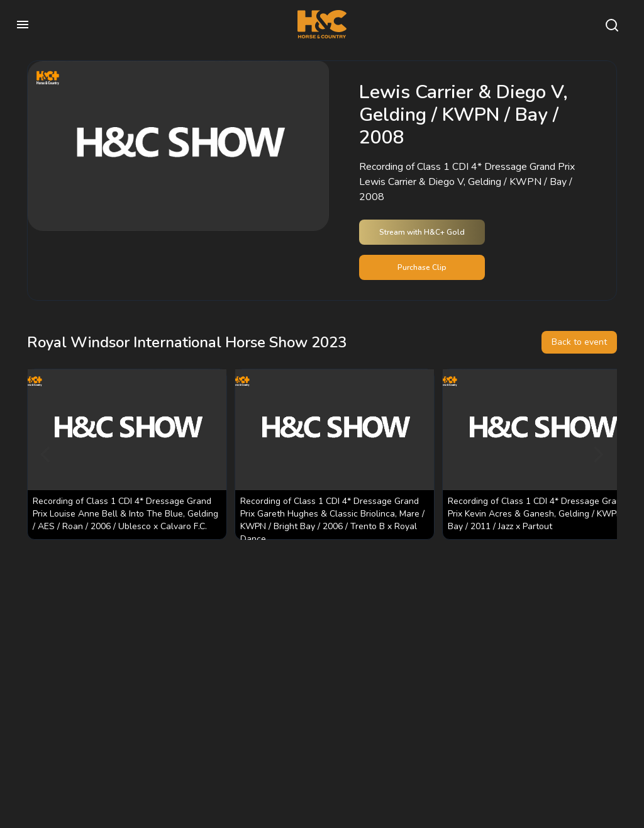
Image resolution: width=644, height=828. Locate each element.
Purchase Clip (422, 267)
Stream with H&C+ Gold (422, 232)
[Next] (597, 454)
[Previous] (47, 454)
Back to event (579, 342)
